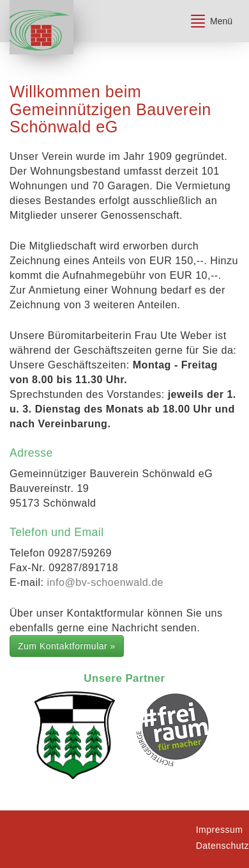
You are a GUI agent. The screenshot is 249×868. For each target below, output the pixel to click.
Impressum (220, 830)
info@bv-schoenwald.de (106, 582)
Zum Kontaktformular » (67, 646)
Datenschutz (223, 846)
